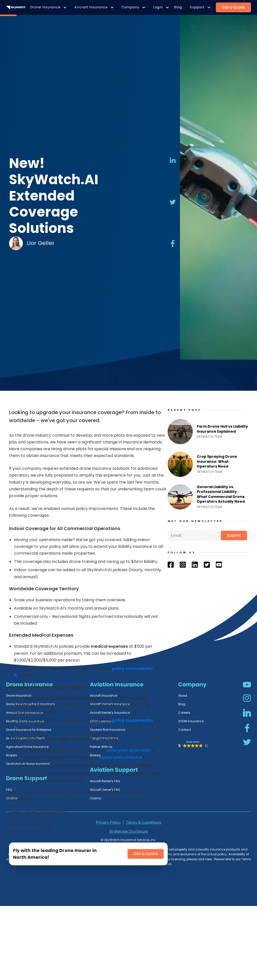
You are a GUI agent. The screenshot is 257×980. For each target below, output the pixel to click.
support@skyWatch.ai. (121, 757)
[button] (47, 7)
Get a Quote (233, 7)
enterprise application (129, 750)
